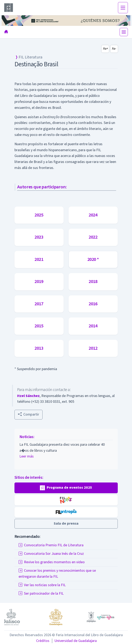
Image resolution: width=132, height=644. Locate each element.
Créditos (43, 641)
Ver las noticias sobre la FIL (42, 585)
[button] (66, 488)
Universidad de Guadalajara (74, 641)
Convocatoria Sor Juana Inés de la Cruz (51, 554)
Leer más (27, 456)
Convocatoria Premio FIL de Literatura (51, 545)
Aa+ (106, 49)
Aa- (114, 49)
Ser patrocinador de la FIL (41, 594)
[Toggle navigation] (123, 8)
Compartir (29, 414)
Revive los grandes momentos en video (52, 562)
